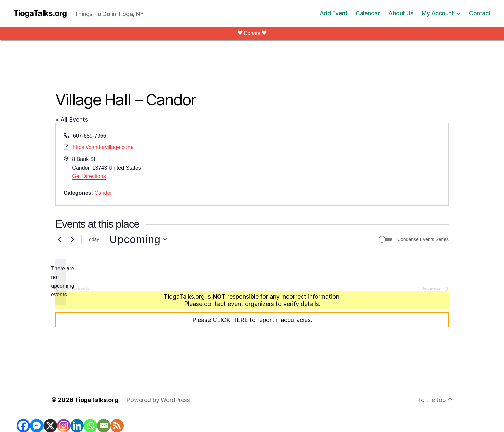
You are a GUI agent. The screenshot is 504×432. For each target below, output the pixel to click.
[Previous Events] (59, 239)
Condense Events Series (423, 239)
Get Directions (89, 176)
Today (93, 239)
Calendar (368, 13)
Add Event (334, 13)
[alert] (61, 282)
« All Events (72, 120)
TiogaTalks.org (40, 13)
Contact (480, 13)
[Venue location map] (350, 164)
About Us (401, 13)
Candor (103, 193)
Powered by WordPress (158, 400)
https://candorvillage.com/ (103, 147)
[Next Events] (72, 239)
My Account (438, 13)
